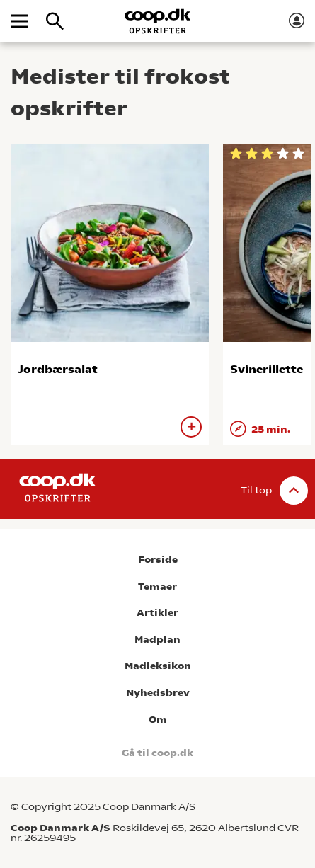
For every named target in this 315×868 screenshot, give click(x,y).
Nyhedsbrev (158, 693)
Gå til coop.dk (157, 753)
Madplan (157, 640)
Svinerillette (267, 369)
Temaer (157, 587)
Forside (158, 560)
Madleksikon (158, 666)
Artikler (157, 613)
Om (158, 720)
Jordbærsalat (58, 369)
